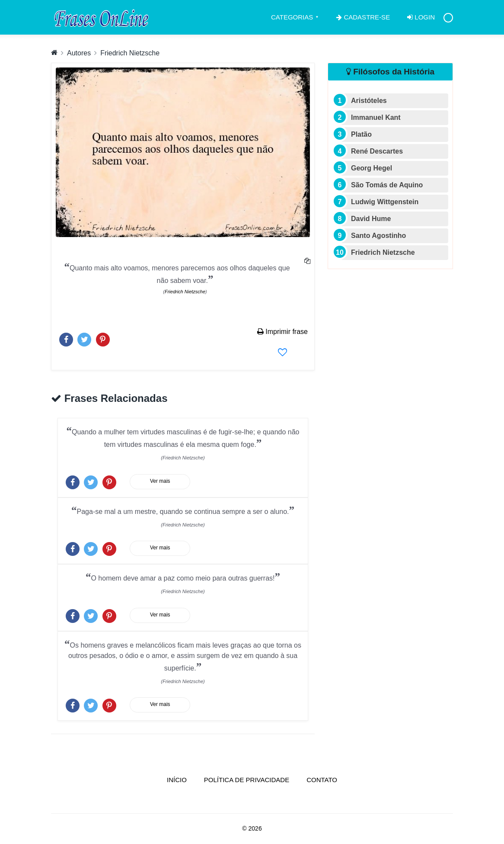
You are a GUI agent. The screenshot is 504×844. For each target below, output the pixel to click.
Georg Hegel (372, 168)
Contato (322, 780)
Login (421, 17)
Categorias (292, 17)
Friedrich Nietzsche (130, 53)
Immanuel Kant (376, 117)
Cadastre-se (363, 17)
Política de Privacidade (247, 780)
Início (181, 779)
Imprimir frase (282, 332)
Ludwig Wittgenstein (385, 202)
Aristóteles (369, 101)
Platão (361, 134)
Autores (79, 53)
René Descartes (377, 151)
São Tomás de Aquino (387, 185)
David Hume (371, 219)
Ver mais (160, 481)
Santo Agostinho (378, 236)
